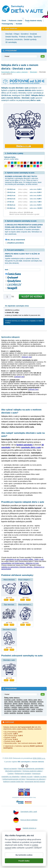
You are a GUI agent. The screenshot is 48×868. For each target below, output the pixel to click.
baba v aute (34, 707)
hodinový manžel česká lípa (13, 782)
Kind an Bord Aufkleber (25, 820)
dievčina (40, 702)
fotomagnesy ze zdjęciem (36, 779)
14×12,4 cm (11, 195)
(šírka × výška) (23, 189)
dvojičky (27, 713)
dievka (15, 703)
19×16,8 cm (11, 205)
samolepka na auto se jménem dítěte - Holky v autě (25, 559)
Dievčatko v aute (9, 630)
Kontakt (19, 24)
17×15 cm (11, 202)
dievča (11, 702)
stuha (14, 711)
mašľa (12, 705)
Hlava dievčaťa (9, 580)
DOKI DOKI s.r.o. (39, 758)
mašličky (26, 705)
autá (36, 705)
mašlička (19, 705)
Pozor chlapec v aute (26, 580)
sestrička (39, 711)
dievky (21, 703)
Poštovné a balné (16, 21)
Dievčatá (33, 72)
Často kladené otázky (33, 21)
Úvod (4, 21)
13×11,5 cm (11, 192)
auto (32, 705)
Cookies (11, 773)
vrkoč (40, 703)
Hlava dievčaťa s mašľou (27, 605)
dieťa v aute (33, 700)
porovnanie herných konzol (35, 782)
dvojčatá (20, 713)
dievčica (27, 703)
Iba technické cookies (24, 856)
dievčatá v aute (24, 709)
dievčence (8, 703)
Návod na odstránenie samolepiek (31, 769)
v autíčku (14, 707)
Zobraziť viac (27, 357)
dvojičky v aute (22, 700)
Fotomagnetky (7, 24)
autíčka (7, 707)
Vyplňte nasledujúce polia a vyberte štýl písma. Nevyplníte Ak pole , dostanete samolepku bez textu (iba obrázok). (24, 258)
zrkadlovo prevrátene (16, 243)
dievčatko (25, 702)
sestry (6, 713)
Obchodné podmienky (13, 771)
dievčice (34, 703)
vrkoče (7, 705)
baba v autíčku (23, 707)
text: (7, 270)
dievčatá (17, 702)
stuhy (19, 711)
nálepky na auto (27, 777)
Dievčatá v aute (9, 660)
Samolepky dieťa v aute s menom (14, 72)
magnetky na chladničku (10, 777)
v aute (33, 709)
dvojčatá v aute (10, 700)
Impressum (36, 773)
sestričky (13, 713)
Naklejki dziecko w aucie (26, 832)
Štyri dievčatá (9, 605)
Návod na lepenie (10, 769)
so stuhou (8, 711)
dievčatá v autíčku (11, 709)
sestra (33, 711)
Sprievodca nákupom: (11, 337)
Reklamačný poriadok (23, 773)
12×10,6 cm (11, 189)
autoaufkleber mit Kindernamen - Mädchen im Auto (20, 563)
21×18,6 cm (11, 208)
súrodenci (26, 711)
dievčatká (33, 702)
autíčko (41, 705)
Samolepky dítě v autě (25, 812)
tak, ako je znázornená (16, 240)
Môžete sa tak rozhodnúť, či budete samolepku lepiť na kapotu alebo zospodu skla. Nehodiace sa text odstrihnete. (24, 229)
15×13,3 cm (11, 199)
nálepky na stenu (40, 777)
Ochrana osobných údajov (32, 771)
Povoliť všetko (24, 862)
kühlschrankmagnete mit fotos (14, 779)
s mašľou (39, 709)
